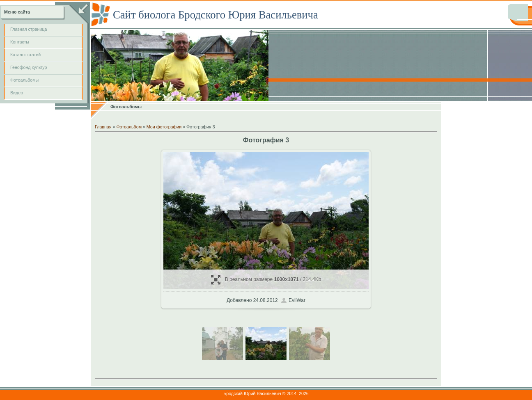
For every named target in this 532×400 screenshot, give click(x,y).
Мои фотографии (164, 127)
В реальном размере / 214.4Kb (266, 280)
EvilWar (297, 300)
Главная (103, 127)
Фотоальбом (129, 127)
